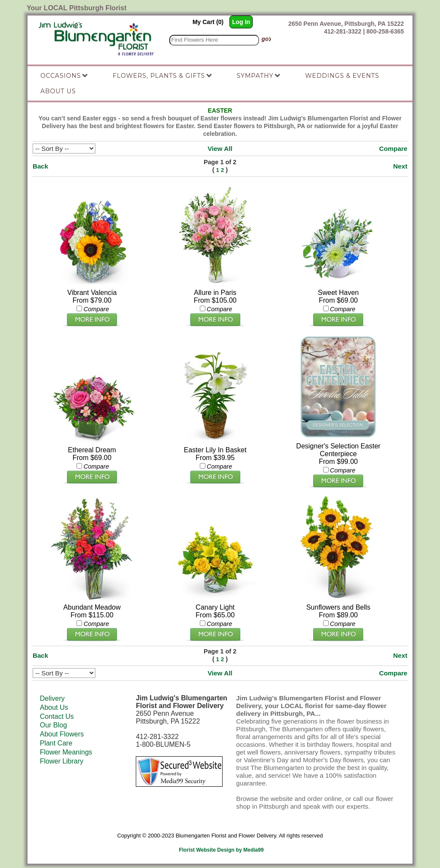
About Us (54, 707)
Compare (393, 149)
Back (40, 166)
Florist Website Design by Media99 (221, 850)
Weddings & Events (342, 76)
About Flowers (62, 734)
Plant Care (56, 743)
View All (220, 149)
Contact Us (57, 716)
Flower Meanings (66, 752)
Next (400, 166)
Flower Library (62, 761)
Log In (241, 22)
